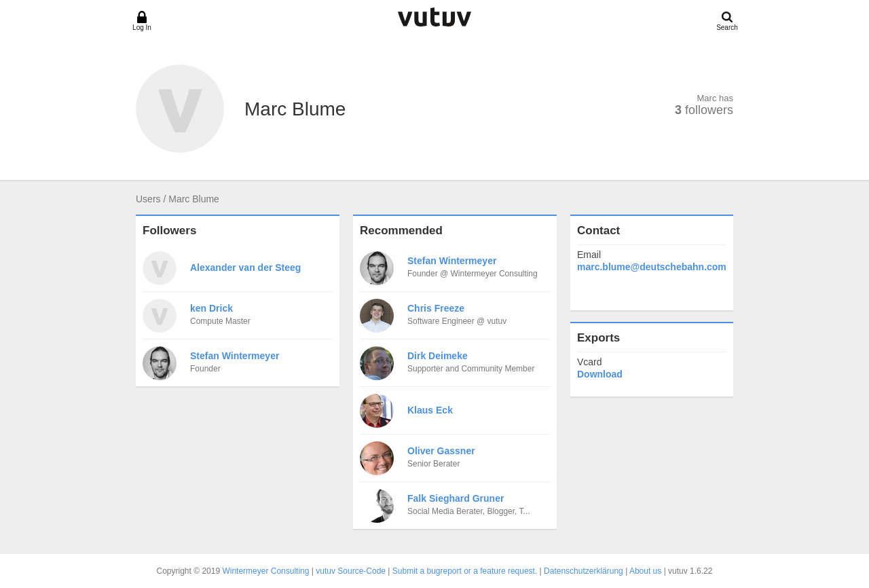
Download (600, 374)
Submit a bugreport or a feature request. (465, 571)
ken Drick (211, 308)
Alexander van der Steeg (245, 268)
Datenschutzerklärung (584, 571)
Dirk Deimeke (438, 356)
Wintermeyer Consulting (265, 571)
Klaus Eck (430, 410)
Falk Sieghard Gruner (456, 498)
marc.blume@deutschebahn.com (652, 267)
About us (645, 571)
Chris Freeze (436, 308)
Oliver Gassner (441, 451)
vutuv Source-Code (351, 571)
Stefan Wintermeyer (235, 356)
